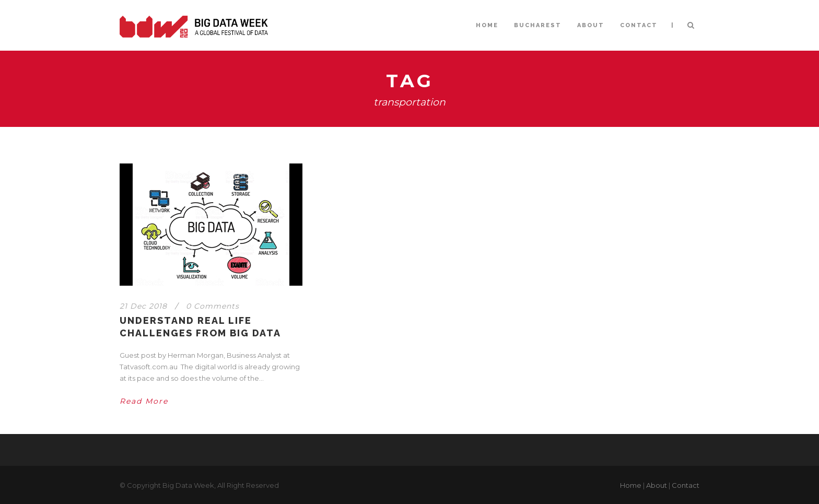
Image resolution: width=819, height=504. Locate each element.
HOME (487, 25)
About (657, 485)
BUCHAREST (538, 25)
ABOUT (591, 25)
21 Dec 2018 (143, 306)
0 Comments (213, 306)
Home (631, 485)
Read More (144, 401)
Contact (686, 485)
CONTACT (639, 25)
